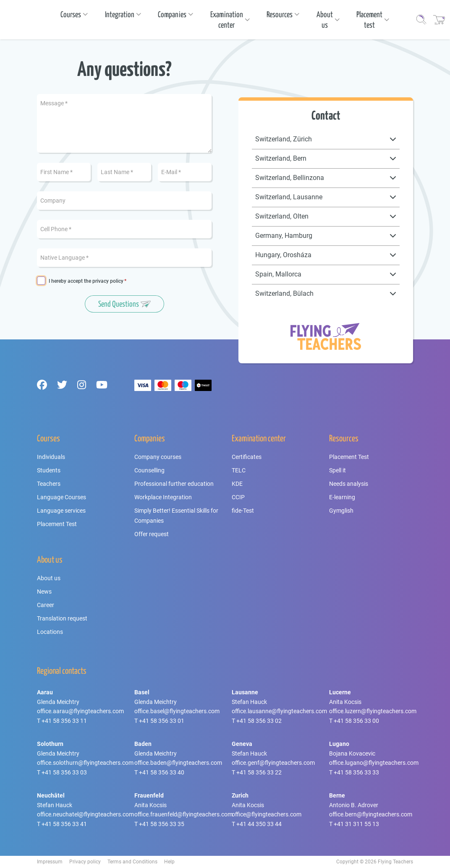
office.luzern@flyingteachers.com (373, 711)
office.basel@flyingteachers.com (177, 711)
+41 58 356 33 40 (162, 772)
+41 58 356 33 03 (64, 772)
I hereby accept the (86, 281)
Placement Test (57, 524)
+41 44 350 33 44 (259, 824)
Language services (61, 511)
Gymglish (341, 511)
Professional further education (174, 484)
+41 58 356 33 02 (259, 721)
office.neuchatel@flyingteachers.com (85, 814)
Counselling (149, 470)
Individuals (51, 457)
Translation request (62, 618)
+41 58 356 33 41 (64, 824)
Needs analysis (349, 484)
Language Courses (61, 497)
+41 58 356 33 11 (64, 721)
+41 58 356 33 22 (259, 772)
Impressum (50, 862)
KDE (237, 484)
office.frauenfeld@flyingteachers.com (183, 814)
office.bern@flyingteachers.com (371, 814)
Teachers (49, 484)
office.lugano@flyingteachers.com (374, 763)
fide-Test (243, 511)
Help (169, 862)
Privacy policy (85, 862)
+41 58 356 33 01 (162, 721)
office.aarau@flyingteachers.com (80, 711)
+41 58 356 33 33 (356, 772)
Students (49, 470)
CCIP (238, 497)
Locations (50, 632)
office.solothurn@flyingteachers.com (85, 763)
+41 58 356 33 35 (162, 824)
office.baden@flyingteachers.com (178, 763)
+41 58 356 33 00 (356, 721)
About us (49, 578)
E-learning (342, 497)
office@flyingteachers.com (267, 814)
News (44, 592)
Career (46, 605)
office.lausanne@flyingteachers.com (279, 711)
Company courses (158, 457)
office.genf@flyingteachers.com (273, 763)
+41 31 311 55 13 (356, 824)
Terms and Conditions (132, 862)
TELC (239, 470)
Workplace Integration (163, 497)
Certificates (247, 457)
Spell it (337, 470)
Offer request (152, 534)
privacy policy (108, 281)
